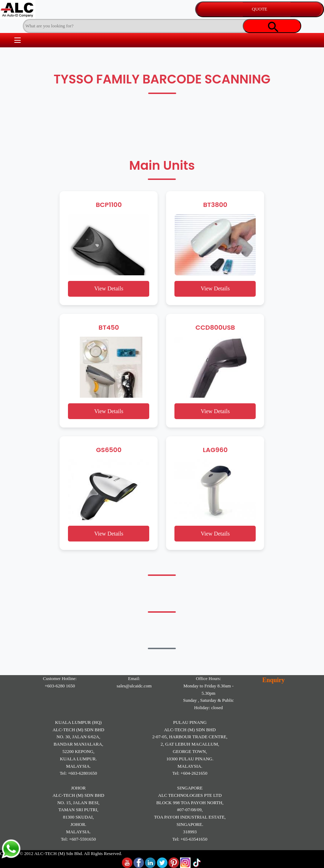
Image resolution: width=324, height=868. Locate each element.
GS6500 (109, 450)
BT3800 (215, 205)
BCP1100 (109, 205)
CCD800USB (215, 327)
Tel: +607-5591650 (78, 839)
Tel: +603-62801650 (78, 773)
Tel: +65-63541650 (190, 839)
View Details (109, 288)
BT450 (109, 327)
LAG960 (215, 450)
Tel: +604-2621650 (190, 773)
